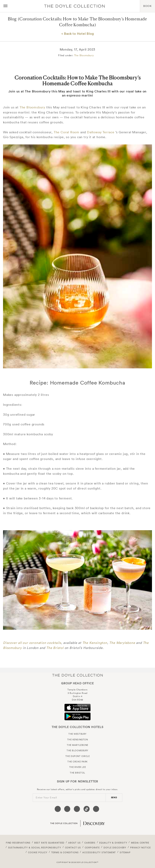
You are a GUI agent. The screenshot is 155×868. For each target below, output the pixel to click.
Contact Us (73, 848)
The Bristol (55, 648)
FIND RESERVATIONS (18, 843)
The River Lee (77, 767)
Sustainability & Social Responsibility (35, 848)
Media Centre (140, 843)
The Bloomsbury (84, 55)
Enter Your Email (46, 798)
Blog (12, 19)
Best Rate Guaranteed (49, 843)
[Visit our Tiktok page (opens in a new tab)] (87, 809)
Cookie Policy (38, 852)
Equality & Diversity (113, 843)
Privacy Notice (140, 848)
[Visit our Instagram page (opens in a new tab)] (77, 809)
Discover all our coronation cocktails (32, 643)
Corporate (92, 848)
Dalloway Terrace (101, 132)
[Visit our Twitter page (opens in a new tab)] (67, 809)
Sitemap (125, 852)
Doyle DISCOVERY (115, 848)
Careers (90, 843)
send (114, 798)
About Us (74, 843)
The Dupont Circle (77, 756)
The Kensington (95, 643)
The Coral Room (67, 132)
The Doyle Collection (77, 675)
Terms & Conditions (65, 852)
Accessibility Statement (99, 852)
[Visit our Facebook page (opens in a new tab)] (58, 809)
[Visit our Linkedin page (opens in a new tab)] (96, 809)
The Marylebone (122, 643)
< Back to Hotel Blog (78, 34)
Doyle (74, 6)
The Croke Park (77, 762)
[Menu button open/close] (5, 6)
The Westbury (77, 734)
